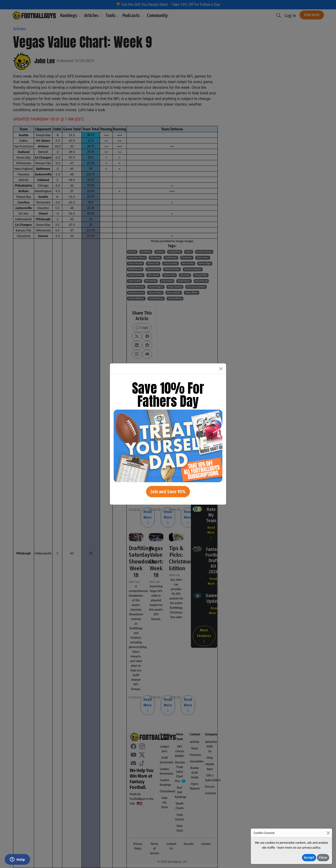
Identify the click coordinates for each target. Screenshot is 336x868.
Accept (309, 858)
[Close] (328, 833)
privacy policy (311, 848)
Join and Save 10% (168, 492)
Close (323, 858)
